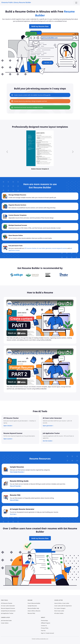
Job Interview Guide (6, 620)
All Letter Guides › (59, 613)
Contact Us (44, 626)
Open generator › (48, 426)
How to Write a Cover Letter (62, 603)
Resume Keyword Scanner (8, 608)
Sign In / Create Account (47, 633)
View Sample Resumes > (17, 472)
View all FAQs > (15, 500)
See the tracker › (48, 441)
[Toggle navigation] (76, 3)
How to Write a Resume (34, 611)
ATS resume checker (30, 248)
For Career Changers (60, 608)
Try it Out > (13, 514)
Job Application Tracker (7, 613)
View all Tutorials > (16, 486)
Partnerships (44, 620)
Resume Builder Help (33, 608)
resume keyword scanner (59, 248)
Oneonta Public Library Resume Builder (16, 2)
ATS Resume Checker (7, 603)
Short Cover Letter (59, 611)
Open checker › (8, 426)
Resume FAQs (31, 613)
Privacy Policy (45, 628)
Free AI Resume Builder (34, 603)
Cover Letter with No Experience (63, 606)
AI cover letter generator (44, 248)
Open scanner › (8, 439)
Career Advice (5, 623)
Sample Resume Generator (8, 611)
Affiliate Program (46, 623)
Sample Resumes (32, 606)
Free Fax (43, 631)
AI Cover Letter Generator (8, 606)
